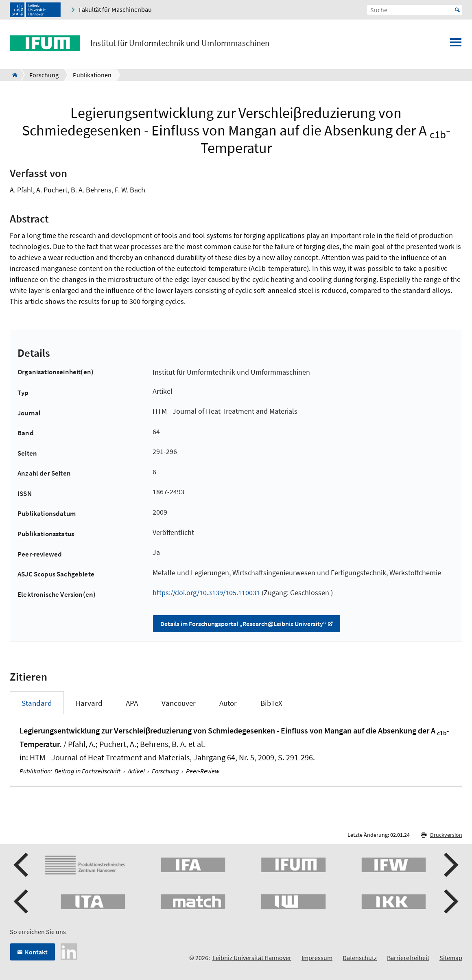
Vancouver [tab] (179, 703)
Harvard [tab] (89, 703)
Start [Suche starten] (457, 10)
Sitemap (451, 958)
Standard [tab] (37, 703)
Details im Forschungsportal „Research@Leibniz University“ (243, 624)
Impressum (317, 958)
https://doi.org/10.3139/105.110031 (206, 593)
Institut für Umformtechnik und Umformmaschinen (180, 43)
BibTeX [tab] (271, 703)
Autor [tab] (228, 703)
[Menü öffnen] (456, 45)
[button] (22, 865)
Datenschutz (360, 958)
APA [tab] (132, 703)
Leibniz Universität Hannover (252, 958)
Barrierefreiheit (408, 958)
